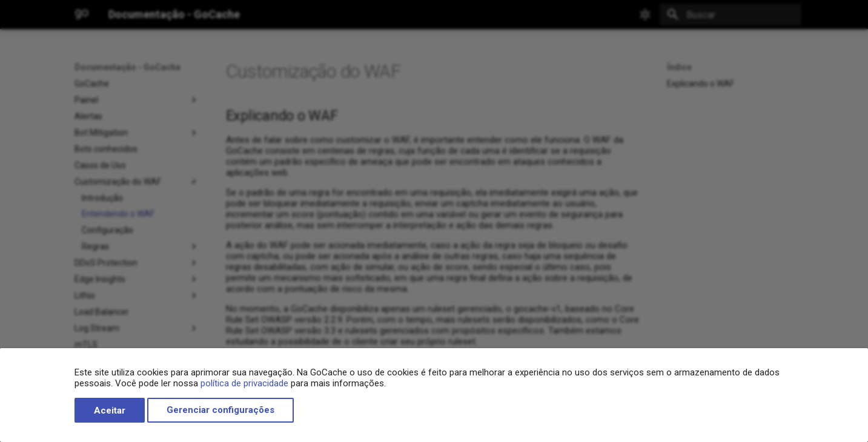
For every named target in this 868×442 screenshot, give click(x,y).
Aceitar (110, 411)
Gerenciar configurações (220, 411)
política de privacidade (244, 383)
